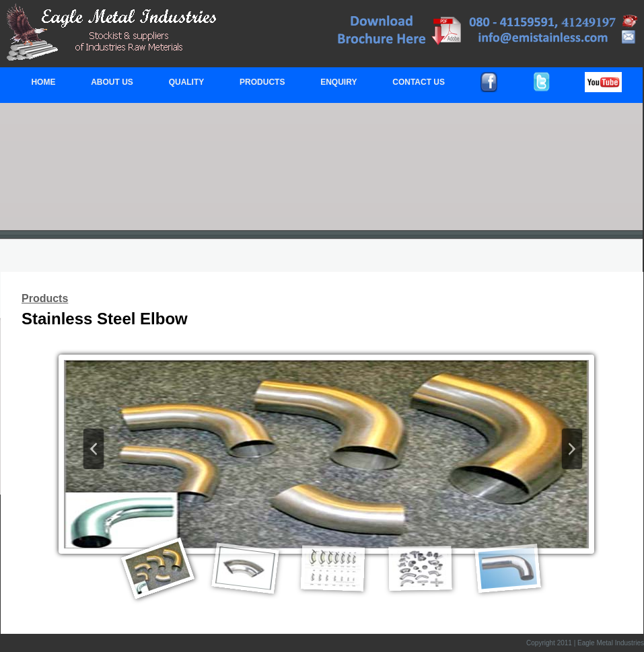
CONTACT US (419, 82)
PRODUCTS (262, 82)
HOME (43, 82)
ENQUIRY (338, 82)
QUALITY (187, 82)
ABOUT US (112, 82)
